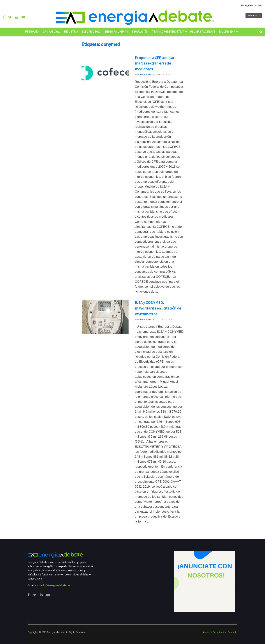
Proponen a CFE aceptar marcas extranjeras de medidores (155, 63)
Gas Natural (51, 32)
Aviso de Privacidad (213, 632)
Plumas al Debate (203, 32)
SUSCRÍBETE (254, 16)
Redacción (145, 75)
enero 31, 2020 (162, 75)
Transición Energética (168, 32)
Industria (71, 32)
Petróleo (32, 32)
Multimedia (227, 32)
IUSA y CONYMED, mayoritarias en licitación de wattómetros (158, 308)
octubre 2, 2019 (163, 320)
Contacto (233, 632)
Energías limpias (116, 32)
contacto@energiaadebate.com (54, 585)
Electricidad (91, 32)
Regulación (140, 32)
